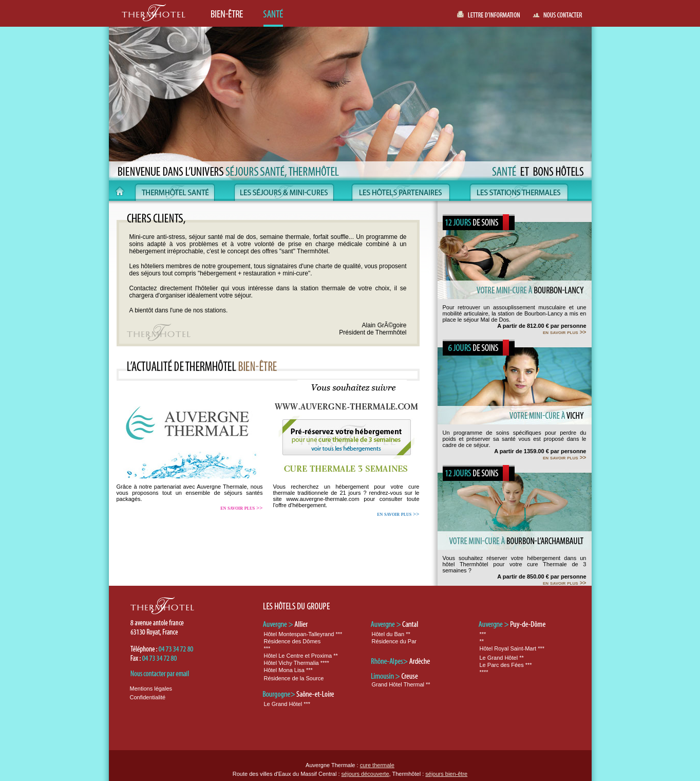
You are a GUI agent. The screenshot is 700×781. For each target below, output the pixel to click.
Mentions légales (151, 689)
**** (484, 672)
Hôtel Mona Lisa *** (288, 670)
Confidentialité (148, 697)
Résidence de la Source (294, 678)
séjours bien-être (446, 774)
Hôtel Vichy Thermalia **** (297, 663)
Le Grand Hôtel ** (502, 658)
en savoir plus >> (241, 508)
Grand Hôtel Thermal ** (401, 684)
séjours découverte (365, 774)
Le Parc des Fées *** (506, 665)
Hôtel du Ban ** (391, 634)
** (482, 641)
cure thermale (377, 765)
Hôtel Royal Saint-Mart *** (512, 648)
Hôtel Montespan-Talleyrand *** (303, 634)
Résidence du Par (394, 641)
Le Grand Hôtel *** (287, 704)
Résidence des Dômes (292, 641)
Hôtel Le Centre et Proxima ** (301, 656)
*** (267, 648)
